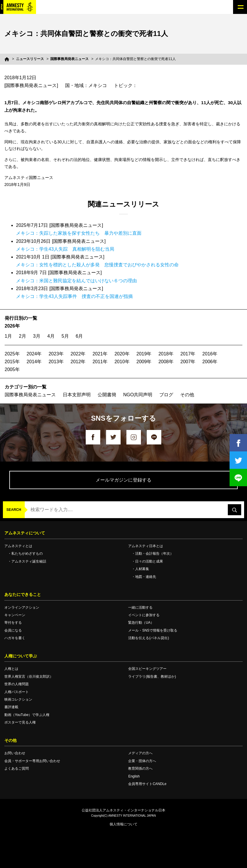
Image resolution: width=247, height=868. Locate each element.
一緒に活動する (140, 607)
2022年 (78, 354)
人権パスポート (17, 692)
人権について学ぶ (21, 656)
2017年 (188, 354)
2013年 (56, 362)
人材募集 (142, 569)
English (134, 776)
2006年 (210, 362)
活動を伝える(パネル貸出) (148, 638)
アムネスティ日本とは (146, 546)
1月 (8, 336)
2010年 (122, 362)
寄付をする (13, 623)
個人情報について (123, 824)
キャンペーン (15, 615)
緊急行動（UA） (141, 623)
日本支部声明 (77, 395)
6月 (79, 336)
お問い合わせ (15, 753)
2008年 (166, 362)
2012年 (78, 362)
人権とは (11, 669)
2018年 (166, 354)
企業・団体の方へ (142, 761)
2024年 (34, 354)
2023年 (56, 354)
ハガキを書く (15, 638)
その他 (187, 395)
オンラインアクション (22, 607)
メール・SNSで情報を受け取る (153, 630)
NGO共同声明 (138, 395)
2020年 (122, 354)
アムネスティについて (25, 533)
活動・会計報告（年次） (154, 554)
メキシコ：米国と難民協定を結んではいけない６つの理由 (76, 281)
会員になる (13, 630)
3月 (37, 336)
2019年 (144, 354)
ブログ (166, 395)
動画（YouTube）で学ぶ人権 (27, 715)
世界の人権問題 (17, 684)
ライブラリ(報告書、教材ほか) (152, 677)
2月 (23, 336)
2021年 (100, 354)
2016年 (210, 354)
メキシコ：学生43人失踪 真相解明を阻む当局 (65, 249)
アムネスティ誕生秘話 (29, 561)
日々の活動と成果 (149, 561)
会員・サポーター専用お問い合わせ (32, 761)
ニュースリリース (30, 59)
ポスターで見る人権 (20, 722)
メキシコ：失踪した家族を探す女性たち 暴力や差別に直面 (79, 233)
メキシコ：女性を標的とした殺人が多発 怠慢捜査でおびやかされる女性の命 (97, 265)
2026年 (12, 326)
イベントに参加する (144, 615)
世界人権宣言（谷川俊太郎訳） (29, 677)
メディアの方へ (140, 753)
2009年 (144, 362)
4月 (51, 336)
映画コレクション (18, 699)
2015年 (12, 362)
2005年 (12, 369)
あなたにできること (23, 594)
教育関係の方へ (140, 768)
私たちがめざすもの (27, 554)
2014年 (34, 362)
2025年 (12, 354)
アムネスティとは (18, 546)
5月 (65, 336)
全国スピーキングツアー (147, 669)
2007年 (188, 362)
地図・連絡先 (146, 577)
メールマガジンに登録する (123, 480)
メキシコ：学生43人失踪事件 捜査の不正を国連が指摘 (74, 296)
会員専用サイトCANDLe (147, 784)
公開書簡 (107, 395)
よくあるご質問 (17, 768)
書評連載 (11, 707)
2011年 (100, 362)
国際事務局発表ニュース (69, 59)
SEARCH (14, 510)
